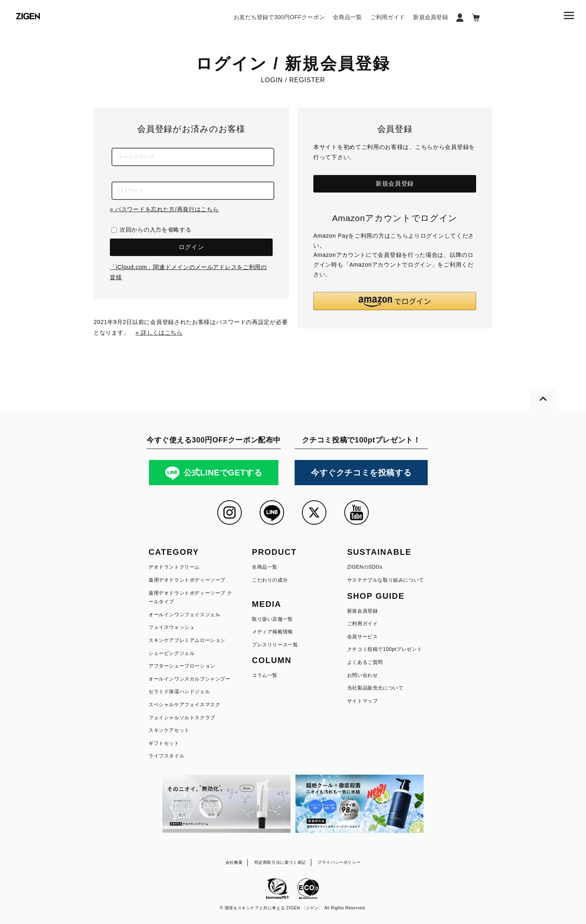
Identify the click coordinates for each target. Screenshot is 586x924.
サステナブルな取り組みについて (386, 580)
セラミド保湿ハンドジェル (179, 692)
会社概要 (234, 862)
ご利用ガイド (388, 17)
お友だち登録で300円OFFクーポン (279, 17)
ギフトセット (164, 743)
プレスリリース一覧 (275, 645)
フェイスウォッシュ (172, 627)
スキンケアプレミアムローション (187, 640)
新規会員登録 (431, 17)
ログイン (191, 247)
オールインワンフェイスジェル (184, 615)
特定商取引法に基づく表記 (280, 862)
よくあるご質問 (365, 662)
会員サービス (363, 637)
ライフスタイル (166, 756)
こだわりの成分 (270, 580)
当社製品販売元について (375, 688)
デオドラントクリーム (174, 567)
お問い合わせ (363, 675)
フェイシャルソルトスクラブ (182, 718)
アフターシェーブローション (182, 666)
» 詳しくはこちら (159, 333)
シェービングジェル (172, 653)
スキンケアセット (169, 730)
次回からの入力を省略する (155, 230)
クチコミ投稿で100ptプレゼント (385, 649)
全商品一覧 (347, 17)
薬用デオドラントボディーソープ (187, 580)
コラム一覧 (265, 675)
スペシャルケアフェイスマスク (184, 705)
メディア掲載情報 (272, 632)
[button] (395, 301)
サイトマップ (363, 701)
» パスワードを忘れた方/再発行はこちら (164, 209)
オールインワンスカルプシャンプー (190, 679)
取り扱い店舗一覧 (272, 619)
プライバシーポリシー (339, 862)
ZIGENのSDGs (365, 567)
